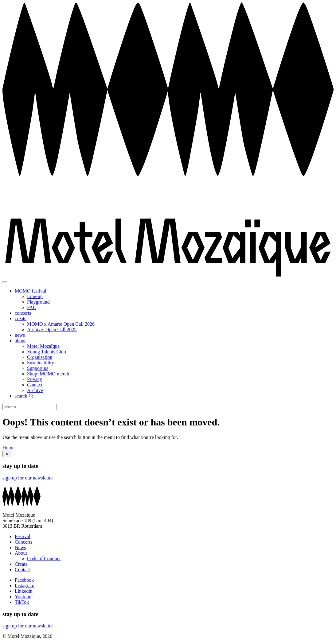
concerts (23, 313)
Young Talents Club (47, 352)
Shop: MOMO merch (48, 374)
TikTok (22, 602)
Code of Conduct (44, 559)
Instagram (25, 586)
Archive (35, 390)
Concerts (23, 542)
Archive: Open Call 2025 (52, 330)
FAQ (32, 307)
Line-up (35, 296)
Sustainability (41, 363)
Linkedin (24, 591)
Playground (38, 302)
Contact (35, 385)
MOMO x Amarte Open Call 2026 (61, 324)
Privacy (35, 379)
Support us (38, 368)
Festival (23, 536)
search (24, 396)
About (21, 553)
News (20, 547)
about (20, 341)
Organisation (40, 357)
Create (21, 564)
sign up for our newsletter (28, 478)
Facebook (24, 580)
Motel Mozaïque (43, 346)
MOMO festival (31, 291)
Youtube (23, 597)
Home (8, 448)
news (20, 335)
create (21, 318)
